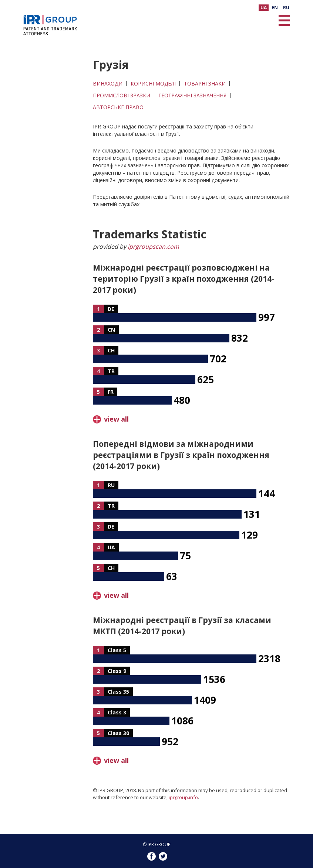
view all (116, 419)
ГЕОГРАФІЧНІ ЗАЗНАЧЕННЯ (192, 95)
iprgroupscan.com (153, 247)
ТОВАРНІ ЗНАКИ (205, 84)
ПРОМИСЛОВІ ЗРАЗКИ (122, 95)
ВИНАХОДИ (108, 84)
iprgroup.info (183, 797)
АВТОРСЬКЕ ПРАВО (118, 107)
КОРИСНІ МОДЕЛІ (153, 84)
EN (275, 8)
